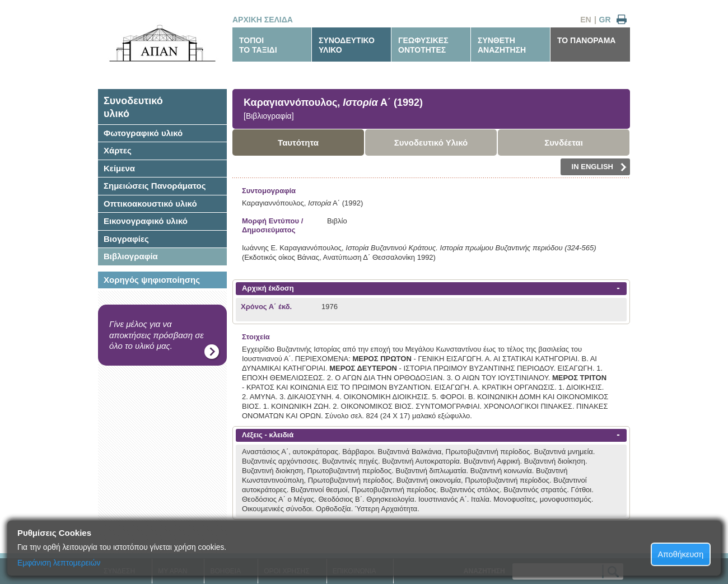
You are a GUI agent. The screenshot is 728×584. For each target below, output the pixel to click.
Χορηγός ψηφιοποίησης (152, 280)
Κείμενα (119, 168)
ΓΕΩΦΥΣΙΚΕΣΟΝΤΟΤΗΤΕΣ (423, 45)
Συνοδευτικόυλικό (133, 107)
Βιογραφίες (126, 239)
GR (605, 20)
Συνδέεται (564, 143)
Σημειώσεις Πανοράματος (155, 186)
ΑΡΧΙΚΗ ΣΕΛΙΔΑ (263, 20)
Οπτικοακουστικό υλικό (150, 204)
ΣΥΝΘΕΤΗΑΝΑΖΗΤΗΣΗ (502, 45)
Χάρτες (118, 150)
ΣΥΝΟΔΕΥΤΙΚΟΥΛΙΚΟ (347, 45)
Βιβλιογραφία (131, 256)
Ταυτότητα (298, 143)
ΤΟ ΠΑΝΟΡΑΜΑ (586, 40)
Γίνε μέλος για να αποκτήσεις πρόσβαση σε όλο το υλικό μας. (157, 335)
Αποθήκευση (681, 554)
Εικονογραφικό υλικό (146, 221)
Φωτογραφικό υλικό (143, 133)
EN (585, 20)
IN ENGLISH (599, 167)
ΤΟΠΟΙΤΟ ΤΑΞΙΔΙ (258, 45)
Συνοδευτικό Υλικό (431, 143)
